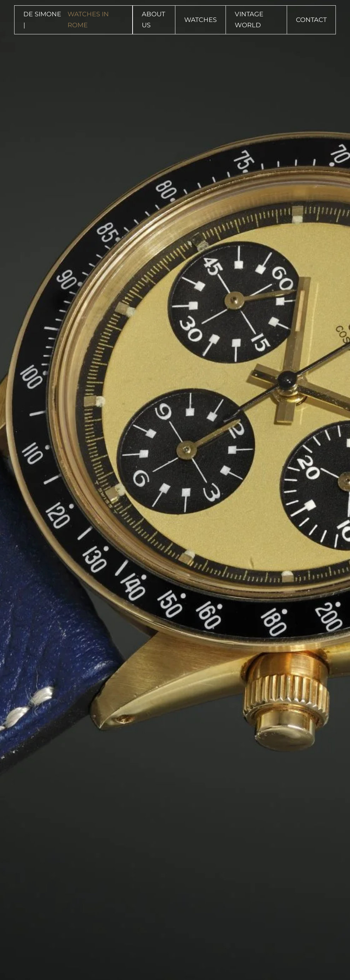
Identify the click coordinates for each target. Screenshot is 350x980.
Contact (311, 20)
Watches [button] (200, 20)
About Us (153, 20)
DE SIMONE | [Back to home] (73, 20)
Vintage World (249, 20)
